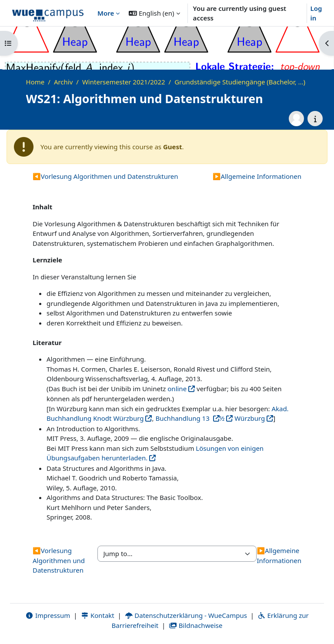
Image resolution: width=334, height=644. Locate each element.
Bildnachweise (195, 625)
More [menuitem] (106, 13)
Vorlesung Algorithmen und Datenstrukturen (105, 176)
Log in (316, 13)
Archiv (63, 82)
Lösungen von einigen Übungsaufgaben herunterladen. (155, 453)
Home (35, 82)
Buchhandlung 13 (183, 418)
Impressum (48, 615)
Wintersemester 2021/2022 (124, 82)
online (177, 389)
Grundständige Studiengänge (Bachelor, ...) (240, 82)
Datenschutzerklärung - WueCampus (186, 615)
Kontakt (97, 615)
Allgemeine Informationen (257, 176)
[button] (154, 13)
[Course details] (315, 119)
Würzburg (249, 418)
